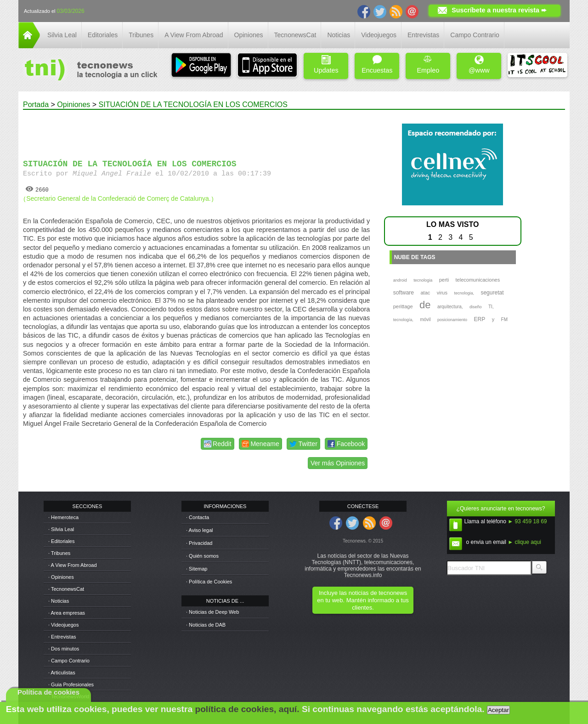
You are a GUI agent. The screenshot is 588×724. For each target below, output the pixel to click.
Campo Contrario (475, 35)
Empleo (428, 65)
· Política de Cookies (209, 582)
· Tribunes (59, 553)
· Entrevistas (62, 637)
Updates (326, 65)
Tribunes (141, 35)
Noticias (339, 35)
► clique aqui (524, 542)
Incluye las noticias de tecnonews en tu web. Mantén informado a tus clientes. (363, 600)
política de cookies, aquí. (247, 709)
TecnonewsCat (295, 35)
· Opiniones (61, 577)
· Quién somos (202, 556)
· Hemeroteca (63, 517)
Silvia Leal (62, 35)
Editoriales (103, 35)
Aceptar (498, 710)
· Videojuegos (63, 625)
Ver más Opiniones (338, 463)
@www (479, 65)
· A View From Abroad (73, 565)
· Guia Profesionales (71, 684)
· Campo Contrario (69, 661)
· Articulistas (62, 673)
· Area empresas (67, 613)
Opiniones (249, 35)
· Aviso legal (200, 530)
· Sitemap (197, 569)
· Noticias (59, 601)
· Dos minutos (64, 649)
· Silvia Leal (61, 529)
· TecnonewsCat (66, 589)
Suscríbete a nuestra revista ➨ (499, 10)
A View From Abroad (194, 35)
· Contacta (198, 517)
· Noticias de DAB (206, 625)
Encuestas (377, 65)
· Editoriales (61, 541)
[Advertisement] (197, 130)
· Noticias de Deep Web (212, 612)
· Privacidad (199, 543)
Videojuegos (379, 35)
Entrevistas (423, 35)
